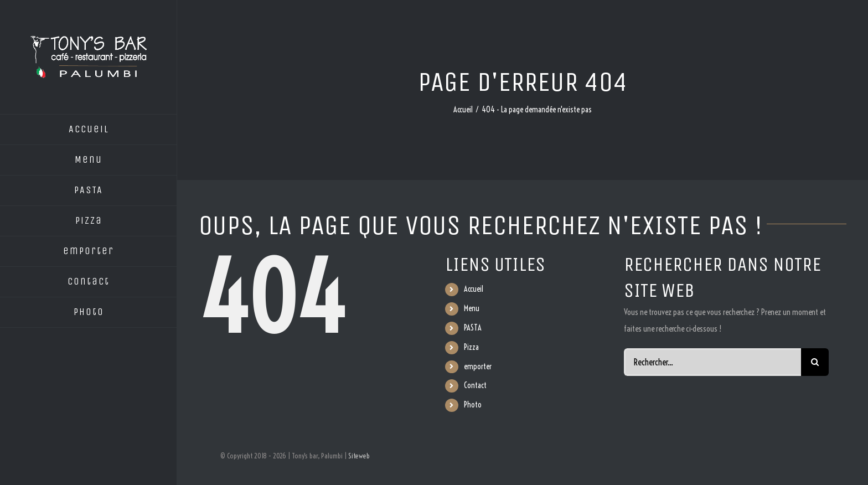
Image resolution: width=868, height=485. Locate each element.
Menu (472, 308)
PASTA (473, 328)
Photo (473, 405)
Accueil (474, 289)
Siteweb (359, 456)
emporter (478, 367)
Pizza (471, 347)
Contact (475, 385)
